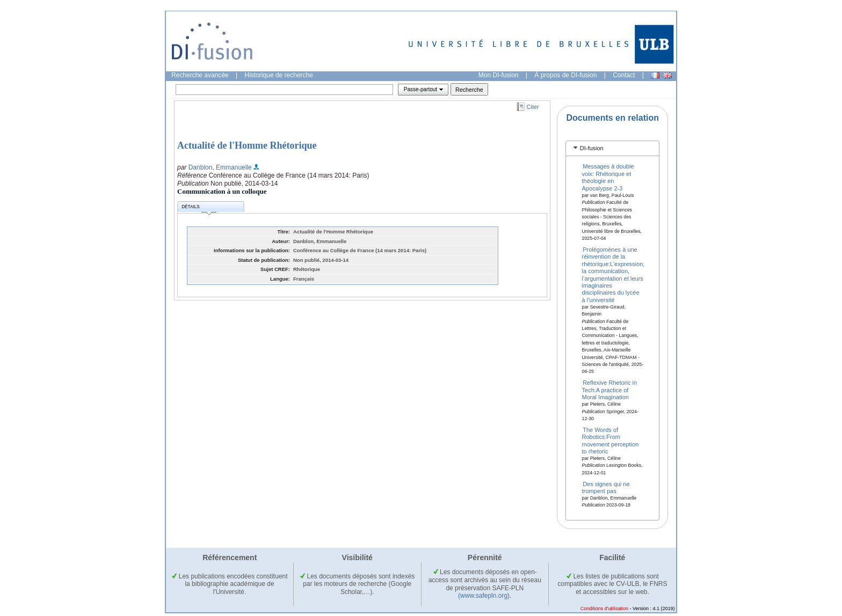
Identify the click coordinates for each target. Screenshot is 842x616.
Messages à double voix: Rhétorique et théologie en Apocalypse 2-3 (608, 177)
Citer (533, 107)
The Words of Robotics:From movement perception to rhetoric (611, 440)
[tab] (612, 148)
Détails (199, 208)
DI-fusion (592, 148)
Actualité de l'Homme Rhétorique (247, 145)
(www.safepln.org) (484, 596)
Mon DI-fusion (499, 75)
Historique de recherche (279, 75)
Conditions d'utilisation (604, 608)
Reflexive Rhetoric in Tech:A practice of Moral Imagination (610, 390)
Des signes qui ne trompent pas (606, 487)
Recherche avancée (200, 75)
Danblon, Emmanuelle (220, 167)
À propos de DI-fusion (565, 75)
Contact (624, 75)
